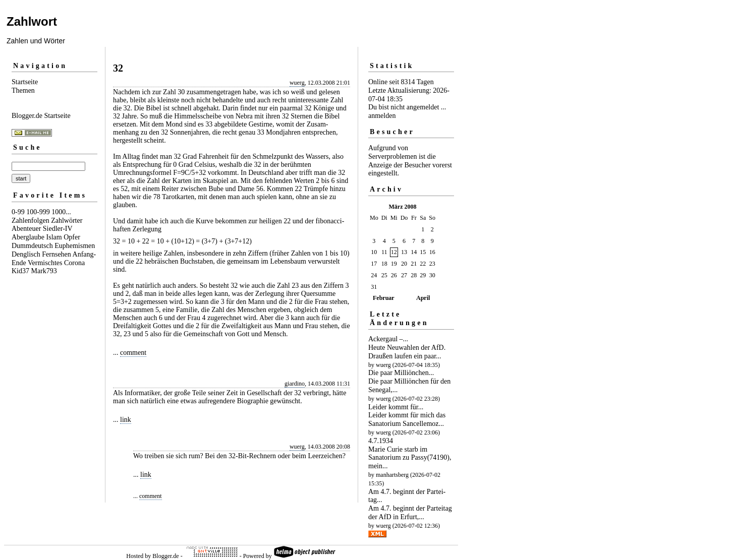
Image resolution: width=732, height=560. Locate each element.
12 (394, 252)
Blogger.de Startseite (41, 116)
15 (423, 252)
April (423, 298)
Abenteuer (26, 229)
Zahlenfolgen (31, 221)
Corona (74, 263)
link (126, 420)
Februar (384, 298)
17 (374, 264)
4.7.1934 (381, 441)
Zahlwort (32, 21)
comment (133, 353)
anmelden (382, 116)
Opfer (72, 237)
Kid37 (20, 271)
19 (394, 264)
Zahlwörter (67, 221)
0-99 (18, 212)
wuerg (297, 83)
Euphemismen (75, 246)
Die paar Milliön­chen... (401, 373)
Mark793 (44, 271)
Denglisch (26, 254)
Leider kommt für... (396, 407)
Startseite (25, 82)
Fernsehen (57, 254)
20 (404, 264)
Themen (23, 90)
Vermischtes (45, 263)
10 (374, 252)
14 (414, 252)
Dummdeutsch (32, 246)
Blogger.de (165, 556)
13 (404, 252)
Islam (54, 237)
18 (384, 264)
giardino (295, 384)
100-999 (38, 212)
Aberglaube (28, 237)
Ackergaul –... (388, 339)
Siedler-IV (58, 229)
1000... (61, 212)
